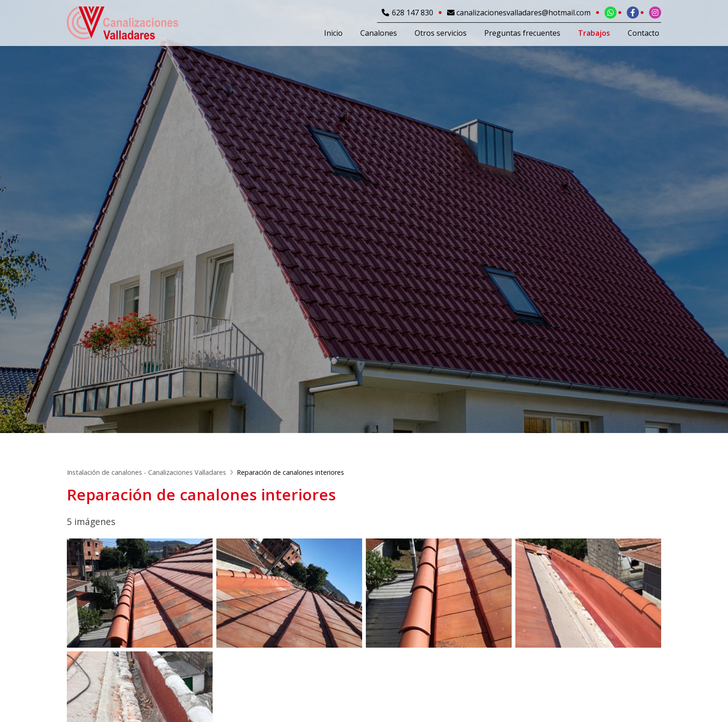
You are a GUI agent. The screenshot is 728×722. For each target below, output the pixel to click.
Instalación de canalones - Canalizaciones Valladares (146, 472)
